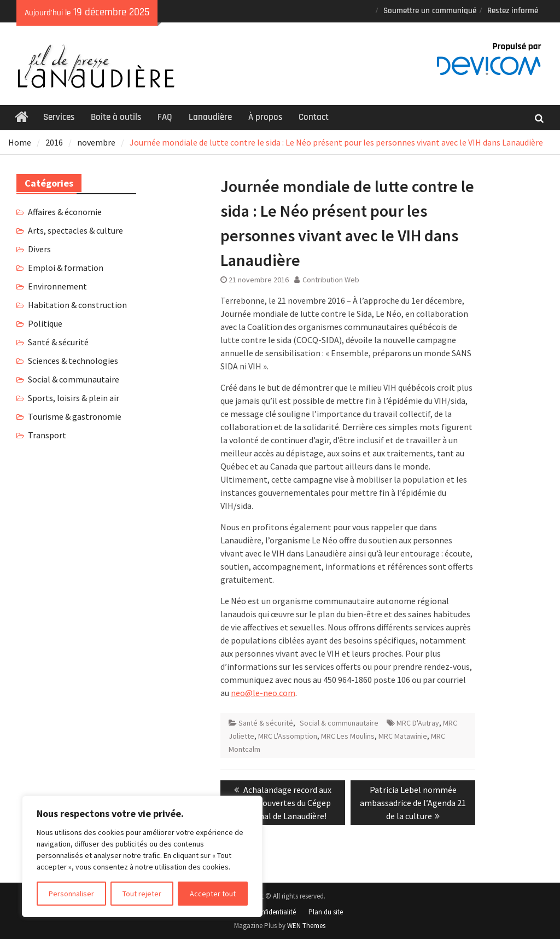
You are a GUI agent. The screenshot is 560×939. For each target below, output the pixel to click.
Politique (45, 323)
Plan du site (326, 912)
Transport (47, 435)
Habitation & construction (77, 305)
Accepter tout (213, 894)
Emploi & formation (66, 268)
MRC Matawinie (403, 736)
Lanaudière (210, 117)
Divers (39, 249)
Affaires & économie (65, 212)
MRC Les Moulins (348, 736)
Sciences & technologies (73, 361)
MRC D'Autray (418, 723)
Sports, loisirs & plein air (74, 398)
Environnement (57, 286)
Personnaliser (71, 894)
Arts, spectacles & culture (75, 230)
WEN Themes (306, 926)
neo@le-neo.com (263, 693)
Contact (314, 117)
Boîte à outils (116, 117)
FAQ (165, 117)
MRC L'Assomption (288, 736)
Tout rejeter (142, 894)
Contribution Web (331, 280)
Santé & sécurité (266, 723)
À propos (265, 117)
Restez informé (513, 11)
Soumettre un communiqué (430, 11)
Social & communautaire (339, 723)
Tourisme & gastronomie (75, 416)
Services (59, 117)
